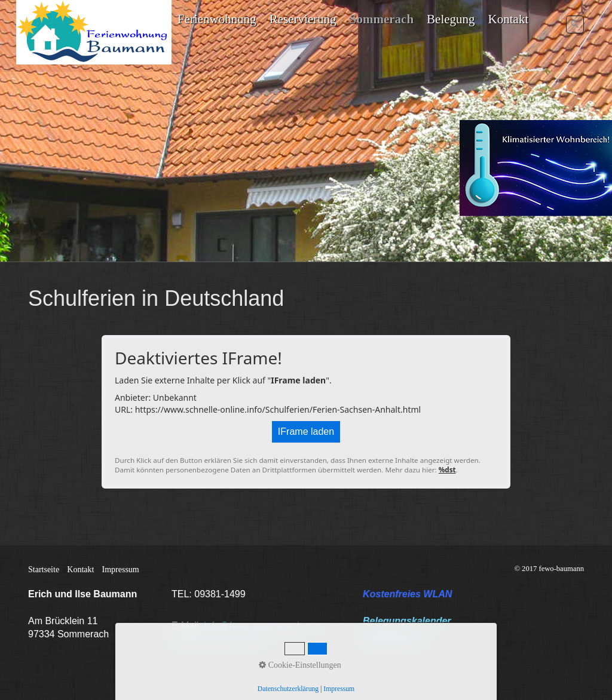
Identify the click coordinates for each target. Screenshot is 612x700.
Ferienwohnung (217, 19)
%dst (447, 470)
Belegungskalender (407, 621)
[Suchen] (575, 24)
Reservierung (303, 19)
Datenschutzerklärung (218, 639)
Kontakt (509, 19)
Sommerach (382, 19)
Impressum (121, 569)
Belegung (451, 19)
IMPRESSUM (392, 639)
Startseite (44, 569)
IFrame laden (306, 432)
